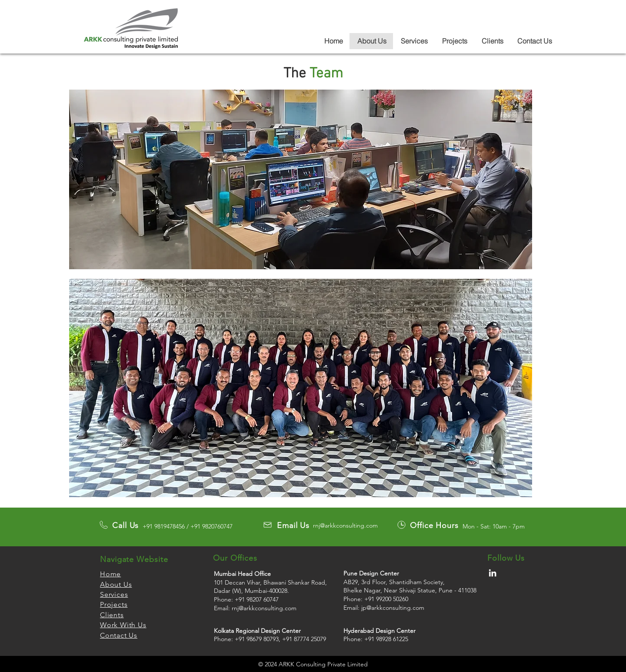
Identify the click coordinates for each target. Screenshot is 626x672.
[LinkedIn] (493, 573)
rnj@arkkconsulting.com (345, 525)
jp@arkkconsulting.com (393, 608)
